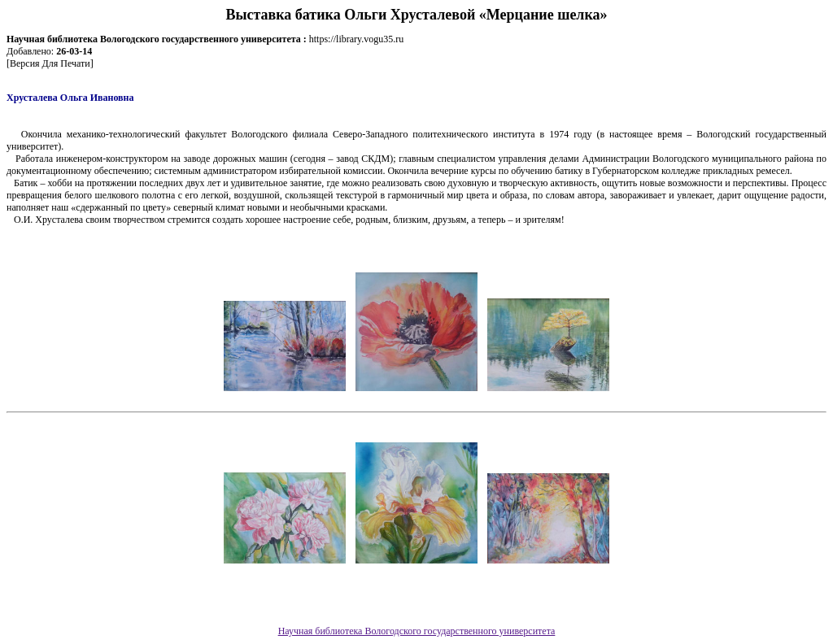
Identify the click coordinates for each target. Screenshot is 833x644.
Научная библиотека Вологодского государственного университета (417, 631)
